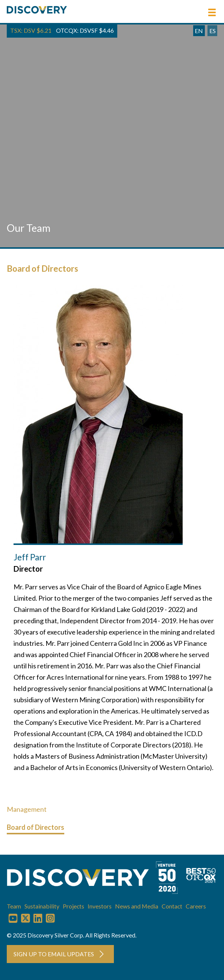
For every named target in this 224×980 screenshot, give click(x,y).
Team (14, 906)
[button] (212, 12)
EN (199, 31)
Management (27, 809)
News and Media (137, 906)
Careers (196, 906)
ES (213, 31)
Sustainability (42, 906)
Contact (172, 906)
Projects (73, 906)
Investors (100, 906)
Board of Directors (36, 827)
